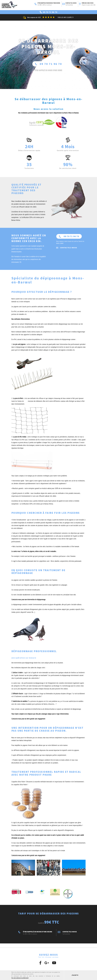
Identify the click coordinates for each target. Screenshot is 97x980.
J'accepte (75, 975)
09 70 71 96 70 (48, 64)
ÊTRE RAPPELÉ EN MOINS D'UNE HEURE (47, 4)
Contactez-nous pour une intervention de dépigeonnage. (29, 600)
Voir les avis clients (66, 18)
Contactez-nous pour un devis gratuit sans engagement (28, 719)
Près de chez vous (87, 4)
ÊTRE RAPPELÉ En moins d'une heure (49, 71)
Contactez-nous (69, 4)
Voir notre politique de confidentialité (20, 978)
